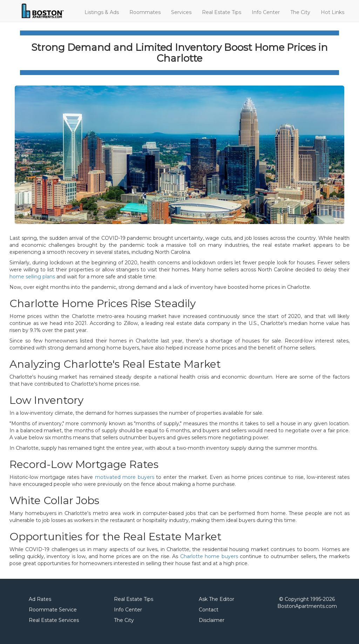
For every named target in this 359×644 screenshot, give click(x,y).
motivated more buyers (125, 477)
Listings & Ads (102, 12)
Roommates (145, 12)
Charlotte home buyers (209, 556)
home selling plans (32, 277)
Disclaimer (212, 620)
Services (181, 12)
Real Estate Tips (222, 12)
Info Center (266, 12)
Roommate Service (53, 610)
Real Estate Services (54, 620)
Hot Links (333, 12)
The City (300, 12)
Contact (209, 610)
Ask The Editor (216, 599)
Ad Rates (40, 599)
